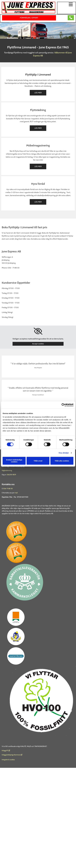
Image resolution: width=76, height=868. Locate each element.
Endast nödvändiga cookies (14, 461)
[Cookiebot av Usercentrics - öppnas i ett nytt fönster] (63, 405)
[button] (67, 5)
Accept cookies (38, 344)
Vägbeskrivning (7, 470)
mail (16, 493)
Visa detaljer (64, 453)
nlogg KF (5, 750)
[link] (38, 331)
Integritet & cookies (8, 760)
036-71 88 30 (8, 489)
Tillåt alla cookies (62, 461)
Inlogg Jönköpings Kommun (12, 755)
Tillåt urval (38, 461)
